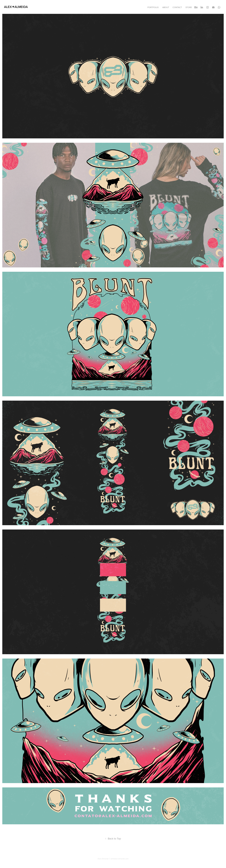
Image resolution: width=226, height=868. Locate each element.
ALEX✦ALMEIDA (16, 7)
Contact (177, 7)
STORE (189, 7)
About (166, 7)
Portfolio (153, 7)
